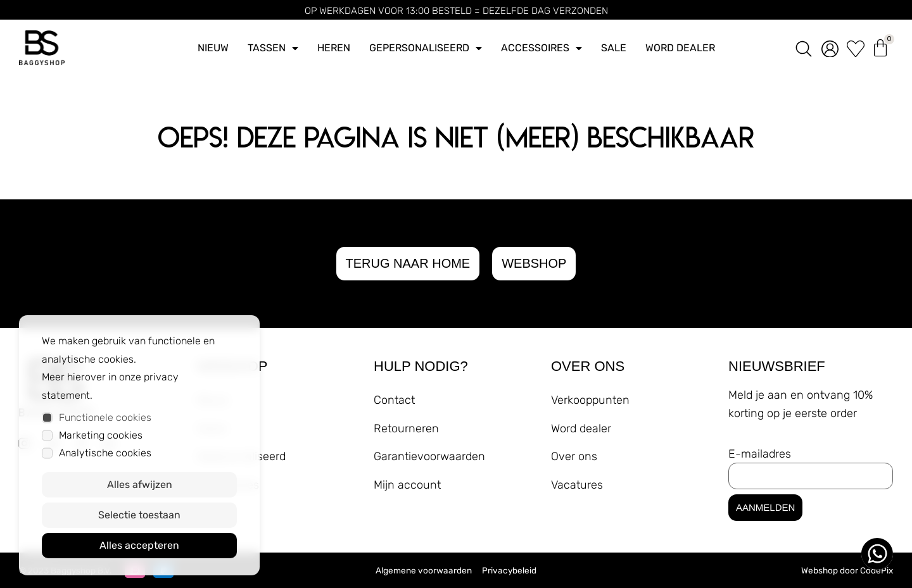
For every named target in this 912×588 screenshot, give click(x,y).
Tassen (273, 48)
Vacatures (577, 485)
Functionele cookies (105, 417)
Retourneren (406, 428)
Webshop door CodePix (847, 570)
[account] (830, 48)
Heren (334, 48)
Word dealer (680, 48)
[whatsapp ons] (877, 554)
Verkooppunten (590, 400)
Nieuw (213, 48)
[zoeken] (804, 48)
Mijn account (407, 485)
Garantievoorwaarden (429, 456)
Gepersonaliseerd (426, 48)
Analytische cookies (105, 453)
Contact (394, 400)
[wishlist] (856, 48)
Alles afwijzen (140, 485)
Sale (614, 48)
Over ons (574, 456)
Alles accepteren (139, 545)
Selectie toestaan (139, 515)
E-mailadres (760, 454)
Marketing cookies (101, 435)
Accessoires (541, 48)
